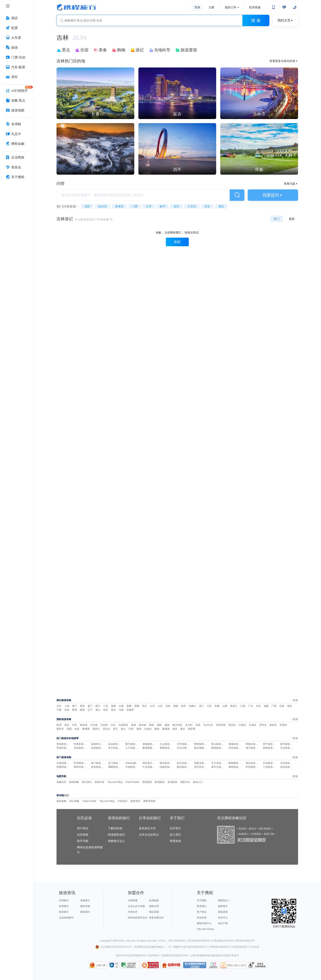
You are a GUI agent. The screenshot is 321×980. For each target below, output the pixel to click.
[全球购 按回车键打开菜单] (17, 124)
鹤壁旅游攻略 (201, 744)
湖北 (289, 706)
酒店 (221, 206)
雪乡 (207, 206)
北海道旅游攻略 (65, 763)
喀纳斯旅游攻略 (237, 763)
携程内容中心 (204, 923)
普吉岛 (232, 725)
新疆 (129, 706)
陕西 (82, 710)
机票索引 (64, 906)
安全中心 (223, 918)
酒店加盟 (154, 912)
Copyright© (106, 941)
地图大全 (185, 782)
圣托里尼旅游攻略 (204, 767)
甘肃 (282, 706)
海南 (113, 706)
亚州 (67, 725)
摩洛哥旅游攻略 (82, 767)
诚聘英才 (223, 906)
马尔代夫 (208, 725)
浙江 (201, 706)
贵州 (183, 706)
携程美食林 (149, 801)
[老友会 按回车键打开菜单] (17, 167)
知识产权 (223, 923)
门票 (135, 206)
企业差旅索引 (66, 918)
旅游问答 (99, 782)
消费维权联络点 (213, 965)
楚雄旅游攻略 (219, 748)
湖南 (176, 706)
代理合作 (133, 912)
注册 (211, 7)
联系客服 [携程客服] (255, 7)
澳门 (75, 706)
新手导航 (83, 841)
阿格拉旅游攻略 (254, 744)
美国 (139, 729)
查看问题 (291, 184)
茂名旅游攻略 (287, 767)
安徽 (217, 706)
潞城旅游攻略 (236, 744)
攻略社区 (61, 782)
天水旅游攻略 (287, 748)
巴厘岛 (242, 725)
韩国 (151, 725)
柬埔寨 (86, 729)
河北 (258, 706)
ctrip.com (130, 941)
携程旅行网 (76, 7)
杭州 (106, 710)
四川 (145, 706)
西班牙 (60, 729)
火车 (149, 206)
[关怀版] (295, 7)
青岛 (113, 710)
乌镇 (121, 710)
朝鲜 (159, 725)
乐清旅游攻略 (270, 763)
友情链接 (154, 900)
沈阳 (87, 206)
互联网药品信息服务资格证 (149, 947)
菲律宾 (283, 725)
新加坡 (142, 725)
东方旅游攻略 (115, 748)
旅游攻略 (74, 782)
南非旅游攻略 (167, 763)
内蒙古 (192, 706)
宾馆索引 (64, 900)
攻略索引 (85, 900)
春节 (163, 206)
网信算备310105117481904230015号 (234, 941)
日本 (113, 725)
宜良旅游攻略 (236, 748)
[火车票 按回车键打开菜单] (17, 38)
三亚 (106, 706)
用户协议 (83, 828)
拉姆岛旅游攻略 (168, 767)
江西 (243, 706)
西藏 (137, 706)
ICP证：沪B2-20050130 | (173, 941)
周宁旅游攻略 (270, 744)
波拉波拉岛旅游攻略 (257, 763)
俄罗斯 (192, 729)
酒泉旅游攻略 (236, 767)
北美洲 (104, 725)
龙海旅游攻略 (81, 748)
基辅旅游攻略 (150, 744)
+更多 (295, 700)
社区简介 (175, 828)
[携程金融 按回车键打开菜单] (17, 144)
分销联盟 (133, 900)
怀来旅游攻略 (81, 763)
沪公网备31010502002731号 (113, 947)
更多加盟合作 (156, 918)
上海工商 (101, 965)
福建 (266, 706)
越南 (167, 725)
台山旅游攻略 (167, 744)
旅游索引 (64, 912)
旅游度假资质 (240, 947)
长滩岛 (253, 725)
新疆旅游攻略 (167, 748)
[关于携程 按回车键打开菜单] (17, 177)
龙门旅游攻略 (115, 763)
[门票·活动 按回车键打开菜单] (17, 57)
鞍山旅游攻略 (219, 744)
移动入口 (198, 782)
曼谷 (183, 729)
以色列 (148, 729)
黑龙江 (234, 706)
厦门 (90, 706)
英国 (69, 729)
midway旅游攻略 (134, 763)
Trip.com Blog (115, 782)
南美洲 (84, 725)
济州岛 (263, 725)
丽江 (98, 706)
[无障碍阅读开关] (284, 7)
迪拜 (175, 729)
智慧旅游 (147, 782)
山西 (225, 706)
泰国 (133, 725)
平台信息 (254, 947)
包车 (176, 206)
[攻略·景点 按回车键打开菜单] (17, 101)
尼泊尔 (106, 729)
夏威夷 (166, 729)
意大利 (189, 725)
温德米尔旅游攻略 (101, 744)
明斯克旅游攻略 (203, 763)
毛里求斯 (221, 725)
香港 (82, 706)
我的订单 (231, 7)
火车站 (192, 206)
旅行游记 (87, 782)
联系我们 (202, 906)
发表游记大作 (147, 828)
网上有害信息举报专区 (195, 965)
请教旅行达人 (116, 841)
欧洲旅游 (160, 782)
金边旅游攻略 (115, 744)
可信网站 (150, 965)
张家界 (130, 710)
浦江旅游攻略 (253, 748)
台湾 (152, 706)
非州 (75, 725)
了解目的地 (115, 828)
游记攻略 (74, 801)
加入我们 (175, 835)
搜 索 (256, 20)
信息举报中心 (129, 965)
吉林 (67, 710)
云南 (121, 706)
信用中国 (171, 965)
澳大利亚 (177, 725)
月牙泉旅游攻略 (185, 744)
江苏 (209, 706)
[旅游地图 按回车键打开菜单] (17, 110)
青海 (75, 710)
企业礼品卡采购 (136, 906)
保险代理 (154, 906)
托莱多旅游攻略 (82, 744)
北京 (59, 706)
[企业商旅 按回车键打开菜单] (17, 157)
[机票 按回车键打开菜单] (17, 28)
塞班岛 (273, 725)
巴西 (131, 729)
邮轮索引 (85, 912)
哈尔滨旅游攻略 (185, 763)
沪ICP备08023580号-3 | (200, 941)
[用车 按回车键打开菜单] (17, 77)
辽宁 (90, 710)
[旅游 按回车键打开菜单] (17, 48)
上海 (67, 706)
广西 (274, 706)
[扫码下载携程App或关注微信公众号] (274, 7)
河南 (168, 706)
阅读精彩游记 (116, 835)
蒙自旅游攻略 (184, 767)
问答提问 (122, 801)
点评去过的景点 (149, 835)
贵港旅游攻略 (64, 744)
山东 (160, 706)
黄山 (98, 710)
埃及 (77, 729)
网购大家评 (233, 965)
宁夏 (59, 710)
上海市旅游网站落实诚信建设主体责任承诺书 (214, 955)
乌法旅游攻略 (287, 763)
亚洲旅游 (172, 782)
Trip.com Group (205, 929)
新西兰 (96, 729)
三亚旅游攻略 (270, 767)
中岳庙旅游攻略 (151, 767)
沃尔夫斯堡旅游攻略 (188, 748)
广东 (251, 706)
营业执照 (202, 918)
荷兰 (115, 729)
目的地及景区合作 (138, 918)
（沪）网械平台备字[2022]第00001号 (186, 947)
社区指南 (83, 835)
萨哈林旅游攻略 (254, 767)
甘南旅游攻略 (133, 767)
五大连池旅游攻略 (221, 763)
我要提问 (273, 195)
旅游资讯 (135, 801)
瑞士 (123, 729)
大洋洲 (94, 725)
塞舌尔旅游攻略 (220, 767)
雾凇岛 (119, 206)
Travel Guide (132, 782)
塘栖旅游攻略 (115, 767)
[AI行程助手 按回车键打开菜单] (17, 91)
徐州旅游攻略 (287, 744)
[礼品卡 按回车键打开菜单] (17, 134)
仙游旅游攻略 (98, 748)
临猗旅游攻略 (270, 748)
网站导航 (85, 906)
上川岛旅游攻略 (134, 748)
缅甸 (157, 729)
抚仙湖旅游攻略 (203, 748)
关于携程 (202, 900)
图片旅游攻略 (133, 744)
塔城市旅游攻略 (65, 748)
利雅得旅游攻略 (65, 767)
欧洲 (59, 725)
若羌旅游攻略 (98, 767)
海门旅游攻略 (98, 763)
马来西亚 (123, 725)
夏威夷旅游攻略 (151, 748)
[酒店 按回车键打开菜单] (17, 18)
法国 (198, 725)
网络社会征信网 (117, 965)
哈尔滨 (103, 206)
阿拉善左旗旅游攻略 (154, 763)
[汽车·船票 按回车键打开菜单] (17, 67)
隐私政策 (223, 912)
